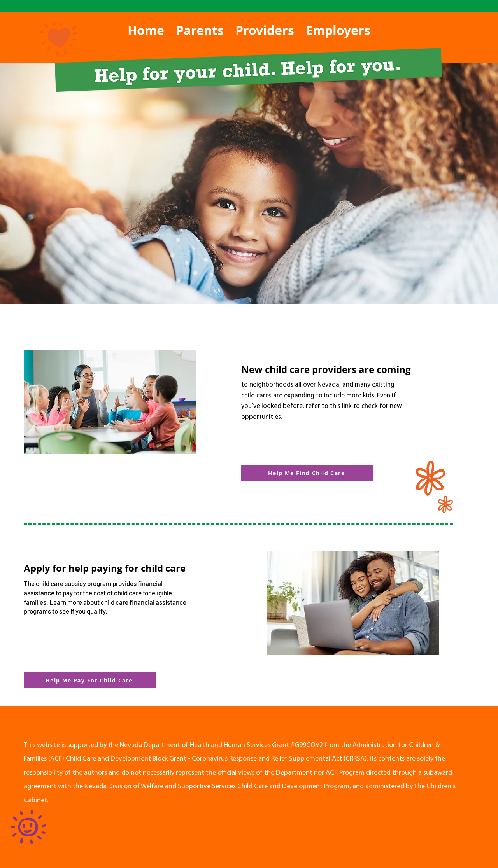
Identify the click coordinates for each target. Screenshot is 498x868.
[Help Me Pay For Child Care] (90, 680)
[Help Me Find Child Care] (307, 473)
